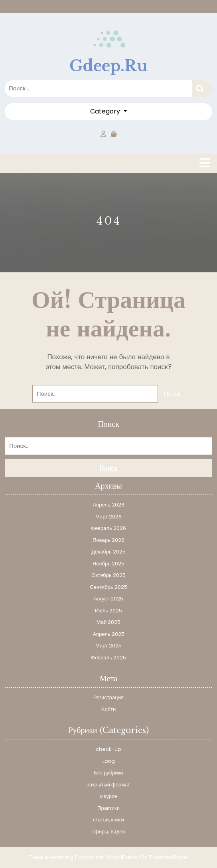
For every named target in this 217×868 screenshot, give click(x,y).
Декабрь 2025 (108, 552)
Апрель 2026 (108, 505)
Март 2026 (108, 517)
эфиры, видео (108, 832)
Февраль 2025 (108, 658)
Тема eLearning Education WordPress (84, 857)
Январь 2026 (108, 540)
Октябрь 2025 (108, 575)
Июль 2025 (108, 611)
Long (109, 761)
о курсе (108, 796)
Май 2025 (108, 622)
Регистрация (108, 697)
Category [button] (106, 111)
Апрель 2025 (108, 634)
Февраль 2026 (108, 528)
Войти (108, 709)
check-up (108, 749)
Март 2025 (108, 646)
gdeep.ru (108, 66)
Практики (108, 808)
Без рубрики (108, 773)
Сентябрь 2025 (108, 587)
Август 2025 (108, 599)
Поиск (202, 89)
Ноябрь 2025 (108, 564)
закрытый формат (108, 785)
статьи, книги (108, 820)
